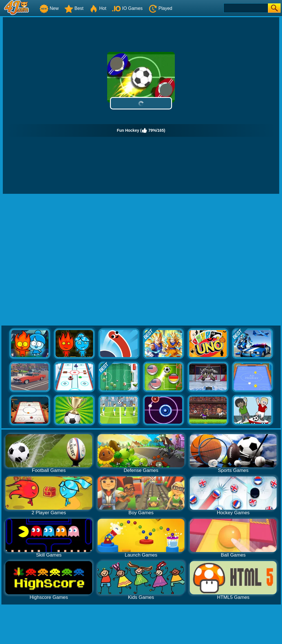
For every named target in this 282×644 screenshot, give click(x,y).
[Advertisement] (63, 260)
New (49, 8)
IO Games (127, 8)
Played (160, 8)
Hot (98, 8)
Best (74, 8)
